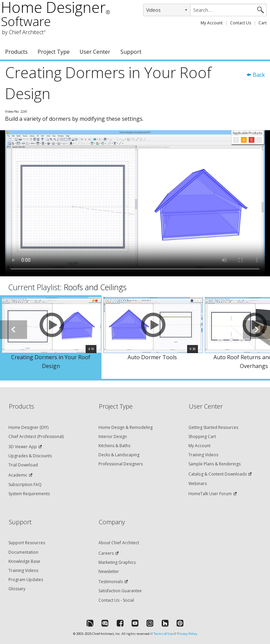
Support (131, 52)
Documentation (23, 552)
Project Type (54, 52)
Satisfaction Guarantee (120, 591)
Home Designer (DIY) (28, 427)
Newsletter (109, 571)
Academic (18, 475)
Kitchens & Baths (114, 446)
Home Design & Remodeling (126, 427)
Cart (263, 23)
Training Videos (203, 455)
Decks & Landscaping (119, 455)
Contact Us (241, 23)
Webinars (198, 484)
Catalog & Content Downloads (218, 474)
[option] (51, 337)
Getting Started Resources (213, 427)
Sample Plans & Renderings (215, 464)
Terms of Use (163, 634)
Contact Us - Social (116, 600)
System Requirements (29, 494)
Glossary (17, 589)
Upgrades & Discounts (30, 456)
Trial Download (23, 465)
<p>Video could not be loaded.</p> (135, 203)
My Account (212, 23)
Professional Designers (121, 464)
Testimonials (111, 582)
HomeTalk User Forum (210, 494)
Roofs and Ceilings (95, 287)
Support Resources (27, 543)
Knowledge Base (24, 561)
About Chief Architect (119, 543)
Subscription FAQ (25, 485)
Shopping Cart (202, 436)
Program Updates (26, 580)
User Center (95, 52)
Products (16, 52)
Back (255, 75)
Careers (106, 553)
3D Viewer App (23, 447)
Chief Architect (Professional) (36, 436)
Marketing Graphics (117, 562)
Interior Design (113, 436)
